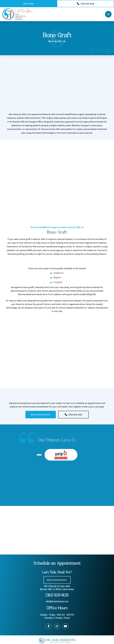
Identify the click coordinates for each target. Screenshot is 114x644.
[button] (108, 14)
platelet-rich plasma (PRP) (19, 250)
